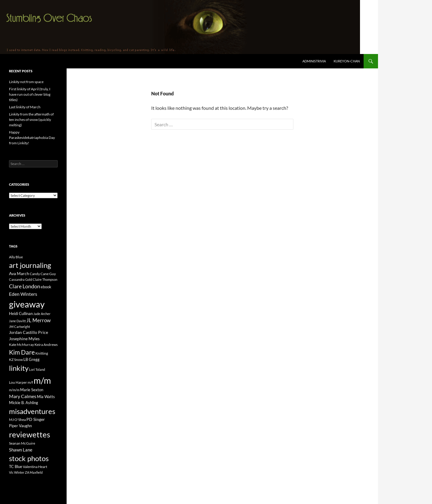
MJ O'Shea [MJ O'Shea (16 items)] (17, 420)
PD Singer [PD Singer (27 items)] (36, 419)
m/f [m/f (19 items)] (30, 382)
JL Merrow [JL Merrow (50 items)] (39, 320)
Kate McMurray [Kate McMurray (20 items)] (21, 345)
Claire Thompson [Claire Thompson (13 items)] (45, 279)
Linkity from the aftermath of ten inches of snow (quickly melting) (31, 120)
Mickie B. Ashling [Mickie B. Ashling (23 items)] (24, 403)
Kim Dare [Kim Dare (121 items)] (22, 352)
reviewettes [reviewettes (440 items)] (30, 434)
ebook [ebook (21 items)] (46, 287)
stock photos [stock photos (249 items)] (29, 458)
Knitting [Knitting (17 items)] (42, 353)
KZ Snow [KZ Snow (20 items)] (16, 360)
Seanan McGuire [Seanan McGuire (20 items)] (22, 443)
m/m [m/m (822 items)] (42, 380)
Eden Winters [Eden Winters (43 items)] (23, 294)
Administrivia (314, 61)
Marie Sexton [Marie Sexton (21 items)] (32, 390)
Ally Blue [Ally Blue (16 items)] (16, 257)
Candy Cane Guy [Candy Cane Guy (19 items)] (43, 274)
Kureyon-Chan (347, 61)
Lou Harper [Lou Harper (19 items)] (18, 382)
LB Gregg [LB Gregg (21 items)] (31, 359)
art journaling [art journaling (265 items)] (30, 265)
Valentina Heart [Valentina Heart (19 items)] (35, 467)
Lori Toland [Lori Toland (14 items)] (37, 369)
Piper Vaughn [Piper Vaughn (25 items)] (20, 426)
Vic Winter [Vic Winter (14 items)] (17, 472)
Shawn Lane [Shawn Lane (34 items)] (21, 450)
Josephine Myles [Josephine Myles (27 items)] (24, 339)
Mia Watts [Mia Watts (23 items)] (46, 397)
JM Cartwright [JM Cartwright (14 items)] (19, 327)
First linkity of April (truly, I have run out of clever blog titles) (30, 94)
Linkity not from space (26, 82)
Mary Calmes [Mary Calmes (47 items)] (23, 396)
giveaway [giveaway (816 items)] (27, 304)
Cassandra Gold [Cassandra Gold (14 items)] (21, 279)
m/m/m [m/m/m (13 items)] (14, 390)
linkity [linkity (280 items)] (19, 368)
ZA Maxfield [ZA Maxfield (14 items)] (34, 472)
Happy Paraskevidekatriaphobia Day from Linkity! (32, 138)
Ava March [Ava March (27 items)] (19, 273)
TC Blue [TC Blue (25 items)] (16, 466)
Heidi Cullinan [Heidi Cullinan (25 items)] (21, 313)
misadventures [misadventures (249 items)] (32, 411)
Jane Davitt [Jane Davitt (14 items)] (17, 321)
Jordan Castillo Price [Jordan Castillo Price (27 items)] (28, 332)
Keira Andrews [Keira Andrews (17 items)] (46, 345)
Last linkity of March (25, 107)
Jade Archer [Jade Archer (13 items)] (42, 314)
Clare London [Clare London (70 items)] (25, 286)
